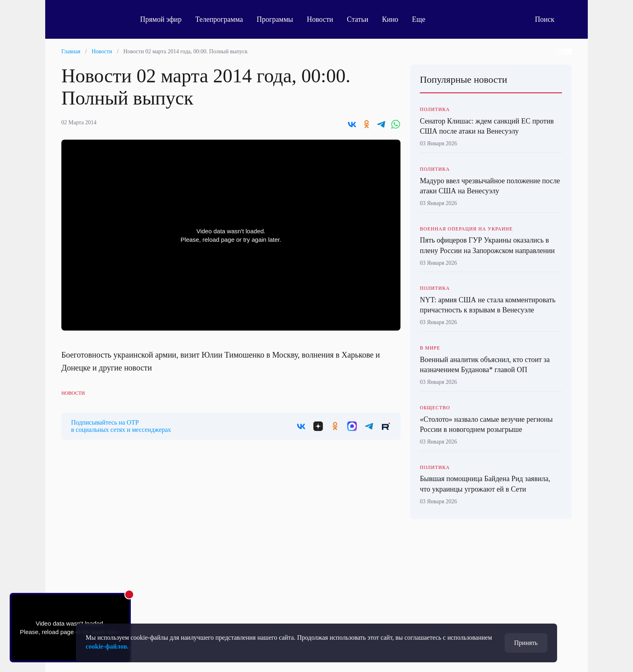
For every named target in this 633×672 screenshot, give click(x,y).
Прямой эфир (161, 19)
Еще (423, 19)
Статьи (357, 19)
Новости (320, 19)
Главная (71, 51)
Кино (390, 19)
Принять (526, 643)
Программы (275, 19)
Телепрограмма (219, 19)
